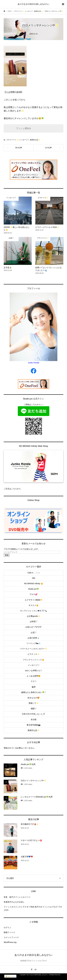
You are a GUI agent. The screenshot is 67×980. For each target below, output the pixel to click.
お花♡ (34, 632)
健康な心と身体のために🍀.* (33, 692)
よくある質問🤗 (33, 676)
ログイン (7, 927)
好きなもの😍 (33, 698)
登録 (7, 555)
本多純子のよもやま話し (14, 902)
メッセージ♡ (24, 140)
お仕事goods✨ (33, 616)
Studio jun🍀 (33, 589)
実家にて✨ (33, 703)
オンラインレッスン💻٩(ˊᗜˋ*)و (33, 611)
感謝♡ (34, 709)
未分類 (34, 720)
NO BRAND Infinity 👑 (33, 584)
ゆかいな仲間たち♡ (34, 671)
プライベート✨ (12, 140)
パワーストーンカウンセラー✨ (33, 649)
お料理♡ (34, 622)
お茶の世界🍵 (33, 638)
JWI (33, 578)
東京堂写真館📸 (33, 725)
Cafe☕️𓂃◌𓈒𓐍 (34, 573)
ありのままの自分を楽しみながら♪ (33, 4)
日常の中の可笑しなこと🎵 (33, 714)
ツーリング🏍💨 (33, 643)
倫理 (34, 687)
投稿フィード (9, 932)
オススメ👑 (33, 605)
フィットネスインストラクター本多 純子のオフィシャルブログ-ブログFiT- (33, 908)
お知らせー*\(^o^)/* (33, 627)
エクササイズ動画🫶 (33, 600)
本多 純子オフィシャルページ (17, 897)
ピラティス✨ (33, 654)
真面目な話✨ (35, 140)
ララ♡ (34, 681)
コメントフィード (11, 937)
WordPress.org (10, 942)
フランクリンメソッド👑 (33, 660)
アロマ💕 (33, 594)
